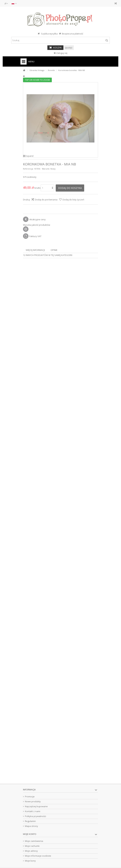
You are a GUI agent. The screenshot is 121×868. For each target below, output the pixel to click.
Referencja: (28, 169)
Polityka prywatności (35, 816)
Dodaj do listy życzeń (73, 200)
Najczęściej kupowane (36, 806)
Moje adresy (31, 851)
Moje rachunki (32, 846)
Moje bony (30, 861)
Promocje (30, 797)
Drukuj (26, 200)
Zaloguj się (61, 53)
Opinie (54, 250)
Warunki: (46, 169)
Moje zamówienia (34, 841)
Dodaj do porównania (46, 200)
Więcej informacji (35, 250)
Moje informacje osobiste (38, 856)
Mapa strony (31, 826)
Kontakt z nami (33, 811)
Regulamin (30, 821)
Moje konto (30, 834)
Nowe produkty (33, 802)
